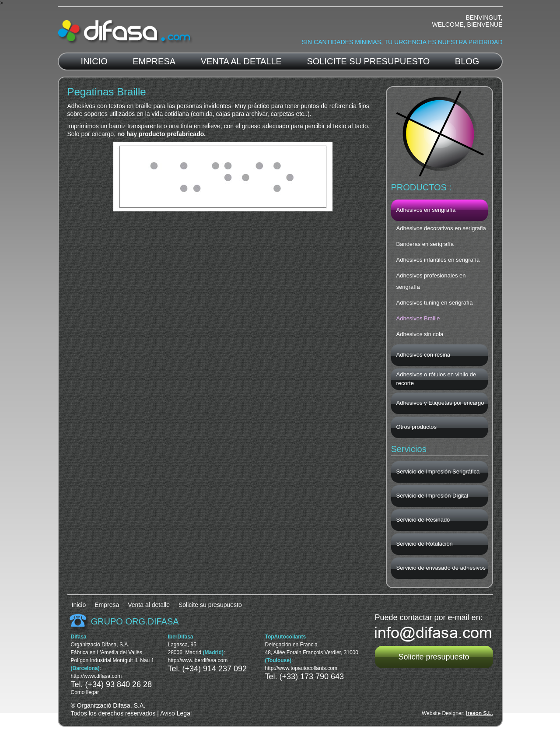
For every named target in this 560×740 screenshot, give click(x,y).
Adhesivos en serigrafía (426, 210)
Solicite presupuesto (434, 657)
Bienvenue (485, 25)
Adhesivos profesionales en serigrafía (431, 281)
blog (467, 61)
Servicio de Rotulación (425, 544)
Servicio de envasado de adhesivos (441, 568)
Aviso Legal (176, 713)
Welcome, (448, 25)
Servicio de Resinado (423, 520)
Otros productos (417, 427)
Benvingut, (484, 18)
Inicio (94, 61)
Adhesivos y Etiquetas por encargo (440, 403)
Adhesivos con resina (423, 355)
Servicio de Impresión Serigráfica (438, 472)
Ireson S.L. (479, 713)
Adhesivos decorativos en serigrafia (441, 228)
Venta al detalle (241, 61)
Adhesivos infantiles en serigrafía (438, 260)
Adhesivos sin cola (420, 334)
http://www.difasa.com (96, 676)
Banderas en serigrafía (425, 244)
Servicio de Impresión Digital (432, 496)
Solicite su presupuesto (368, 61)
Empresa (154, 61)
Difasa (125, 32)
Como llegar (85, 692)
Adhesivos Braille (418, 318)
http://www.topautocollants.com (301, 668)
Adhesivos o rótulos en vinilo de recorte (436, 379)
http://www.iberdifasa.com (198, 660)
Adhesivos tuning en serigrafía (435, 303)
